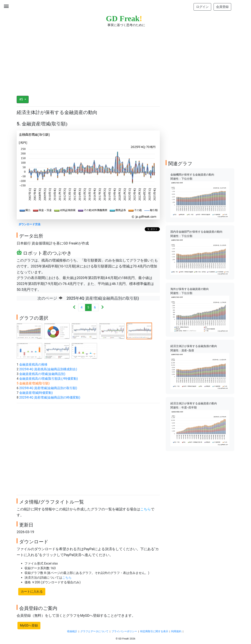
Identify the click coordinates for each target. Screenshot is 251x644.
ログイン (202, 7)
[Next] (102, 308)
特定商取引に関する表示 (154, 631)
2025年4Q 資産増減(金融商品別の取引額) (48, 388)
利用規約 (176, 631)
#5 (21, 99)
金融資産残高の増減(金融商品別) (42, 374)
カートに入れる (32, 592)
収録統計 (72, 631)
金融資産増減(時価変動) (36, 393)
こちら (146, 509)
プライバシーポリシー (124, 631)
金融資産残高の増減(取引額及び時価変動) (49, 379)
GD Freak (124, 19)
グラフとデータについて (94, 631)
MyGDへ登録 (29, 625)
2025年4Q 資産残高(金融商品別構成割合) (48, 369)
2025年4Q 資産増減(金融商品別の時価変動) (50, 397)
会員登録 (222, 7)
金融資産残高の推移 (33, 364)
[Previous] (74, 308)
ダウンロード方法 (29, 224)
